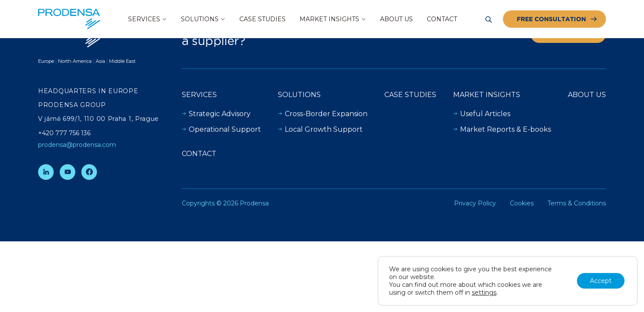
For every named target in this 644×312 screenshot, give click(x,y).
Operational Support (221, 129)
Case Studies (410, 95)
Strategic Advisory (216, 114)
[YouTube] (68, 172)
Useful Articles (482, 114)
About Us (587, 95)
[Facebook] (89, 172)
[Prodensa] (69, 19)
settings (484, 292)
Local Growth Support (320, 129)
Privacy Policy (475, 203)
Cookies (522, 203)
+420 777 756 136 (64, 133)
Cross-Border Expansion (323, 114)
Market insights (487, 95)
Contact (199, 154)
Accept (601, 281)
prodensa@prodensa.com (77, 145)
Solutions (299, 95)
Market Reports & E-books (502, 129)
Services (199, 95)
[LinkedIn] (46, 172)
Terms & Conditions (577, 203)
